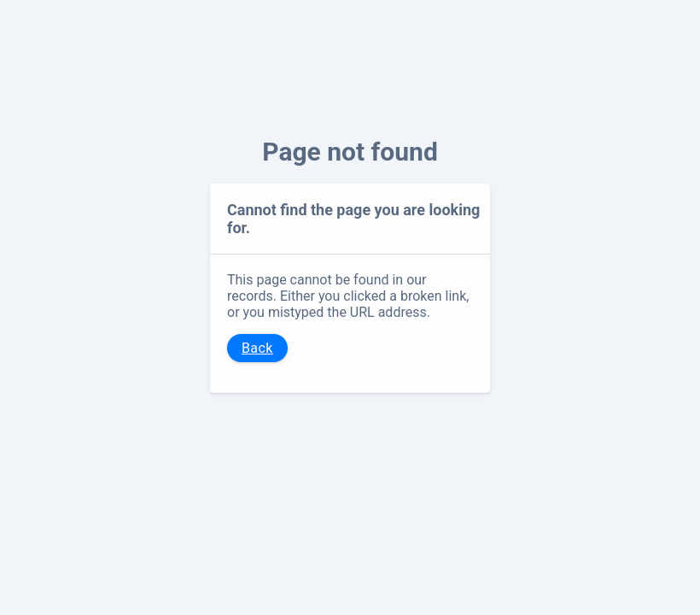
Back (257, 348)
